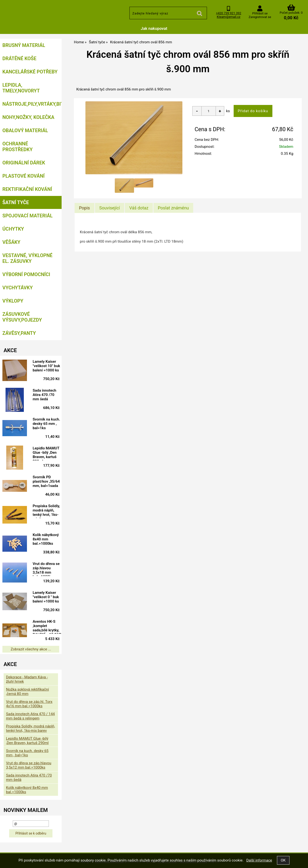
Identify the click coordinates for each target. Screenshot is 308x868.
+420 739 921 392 (229, 13)
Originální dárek (24, 163)
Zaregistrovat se (260, 17)
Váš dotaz (139, 208)
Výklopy (13, 301)
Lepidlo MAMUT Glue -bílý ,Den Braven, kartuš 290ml (46, 453)
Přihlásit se (260, 13)
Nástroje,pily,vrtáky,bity (32, 104)
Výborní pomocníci (26, 274)
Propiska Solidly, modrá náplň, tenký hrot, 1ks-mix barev (46, 511)
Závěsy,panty (19, 333)
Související (110, 208)
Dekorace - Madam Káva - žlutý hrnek (27, 679)
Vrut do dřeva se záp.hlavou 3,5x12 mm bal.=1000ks (29, 765)
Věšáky (11, 242)
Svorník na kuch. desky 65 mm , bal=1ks (46, 424)
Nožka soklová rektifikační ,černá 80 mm (27, 692)
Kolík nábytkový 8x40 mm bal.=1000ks (46, 539)
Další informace (259, 860)
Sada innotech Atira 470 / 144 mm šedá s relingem (30, 716)
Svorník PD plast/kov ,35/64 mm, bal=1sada (46, 481)
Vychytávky (18, 288)
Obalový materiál (25, 130)
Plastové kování (23, 176)
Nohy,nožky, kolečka (28, 117)
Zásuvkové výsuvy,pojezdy (22, 317)
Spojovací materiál (27, 216)
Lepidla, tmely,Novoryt (21, 88)
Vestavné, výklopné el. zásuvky (27, 258)
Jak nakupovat (154, 28)
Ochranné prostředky (18, 147)
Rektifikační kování (27, 189)
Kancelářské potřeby (30, 72)
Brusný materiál (24, 45)
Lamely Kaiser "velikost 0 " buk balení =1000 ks (46, 597)
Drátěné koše (19, 58)
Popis (84, 208)
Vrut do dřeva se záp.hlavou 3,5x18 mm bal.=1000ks (46, 569)
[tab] (84, 208)
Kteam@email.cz (229, 17)
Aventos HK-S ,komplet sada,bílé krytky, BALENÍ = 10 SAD (47, 627)
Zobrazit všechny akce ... (31, 649)
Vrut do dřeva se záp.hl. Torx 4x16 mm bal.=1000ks (29, 704)
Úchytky (13, 229)
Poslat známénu (173, 208)
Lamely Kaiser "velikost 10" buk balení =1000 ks (46, 366)
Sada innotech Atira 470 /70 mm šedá (45, 395)
